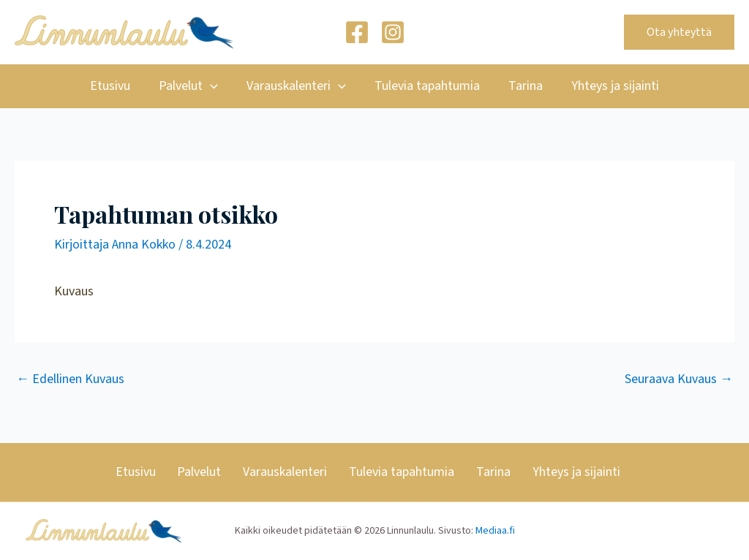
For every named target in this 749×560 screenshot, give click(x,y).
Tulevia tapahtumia (426, 86)
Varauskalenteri (298, 86)
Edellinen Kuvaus (70, 379)
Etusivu (116, 86)
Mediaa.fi (495, 531)
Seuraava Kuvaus (679, 379)
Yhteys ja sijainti (609, 86)
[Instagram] (393, 32)
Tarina (522, 86)
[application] (214, 86)
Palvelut (192, 86)
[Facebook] (357, 32)
